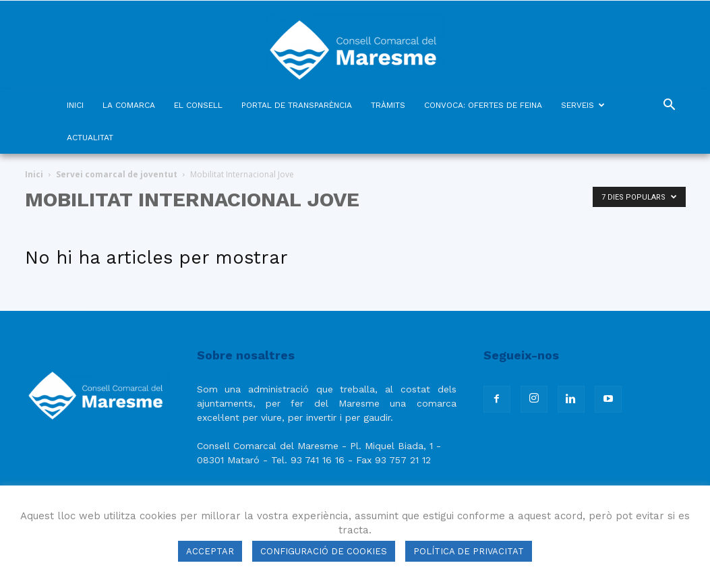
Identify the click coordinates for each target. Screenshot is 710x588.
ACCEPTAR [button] (210, 551)
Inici (34, 174)
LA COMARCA (129, 105)
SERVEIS (583, 105)
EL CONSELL (198, 105)
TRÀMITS (388, 105)
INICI (75, 105)
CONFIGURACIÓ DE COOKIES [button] (324, 551)
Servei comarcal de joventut (117, 174)
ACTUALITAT (90, 138)
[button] (670, 106)
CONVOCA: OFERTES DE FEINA (483, 105)
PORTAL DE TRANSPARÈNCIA (297, 105)
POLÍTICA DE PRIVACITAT (469, 551)
